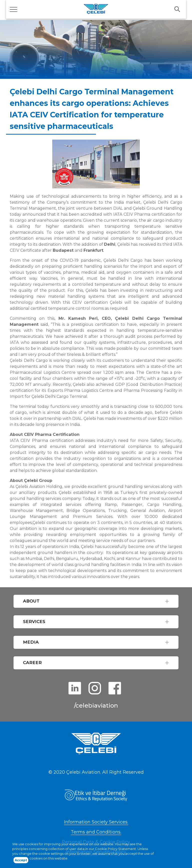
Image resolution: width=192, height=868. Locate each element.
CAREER (32, 663)
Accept (21, 861)
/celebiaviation (96, 705)
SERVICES (34, 622)
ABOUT (31, 601)
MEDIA (31, 642)
